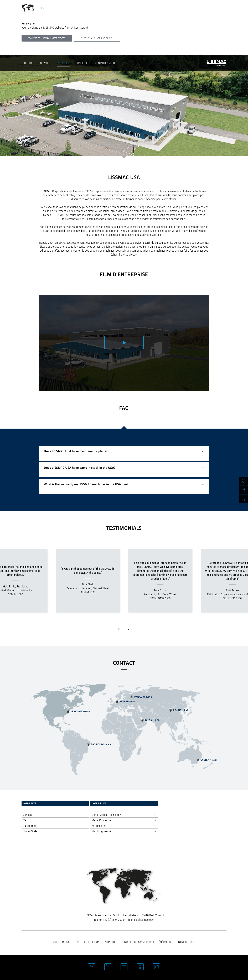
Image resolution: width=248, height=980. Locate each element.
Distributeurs (185, 942)
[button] (119, 629)
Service (45, 63)
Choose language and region (97, 38)
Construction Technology (106, 815)
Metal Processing (102, 820)
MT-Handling (99, 826)
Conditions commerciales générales (146, 942)
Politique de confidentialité (96, 942)
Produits (27, 63)
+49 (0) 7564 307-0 (114, 920)
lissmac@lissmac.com (141, 920)
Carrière (82, 63)
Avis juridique (62, 942)
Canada (27, 815)
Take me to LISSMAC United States (47, 38)
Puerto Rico (30, 826)
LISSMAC (60, 215)
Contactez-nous (105, 63)
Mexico (27, 820)
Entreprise (63, 63)
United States (31, 831)
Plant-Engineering (102, 831)
